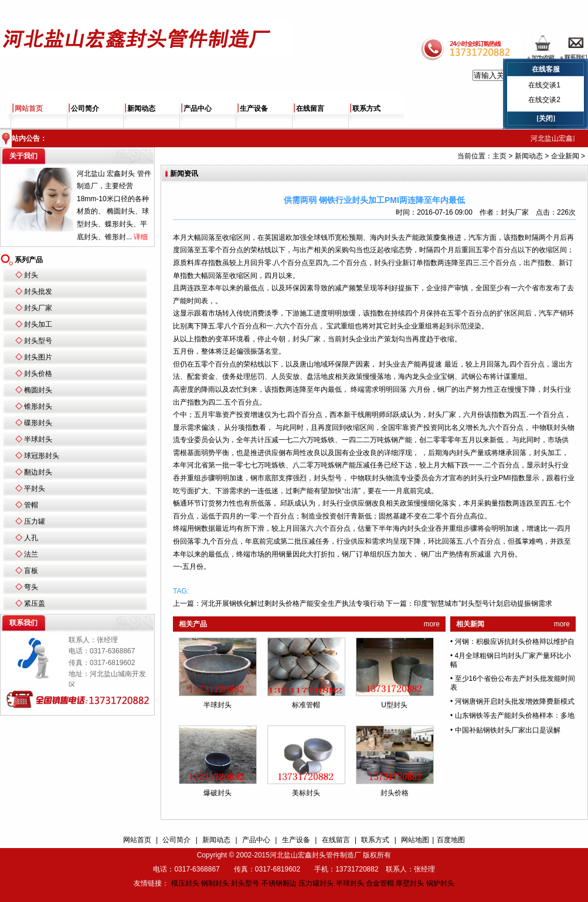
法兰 (31, 554)
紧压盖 (35, 603)
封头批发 (38, 291)
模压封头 (185, 883)
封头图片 (38, 357)
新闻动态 (141, 108)
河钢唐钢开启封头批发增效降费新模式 (515, 701)
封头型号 (38, 341)
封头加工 (38, 324)
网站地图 (415, 840)
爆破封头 (217, 793)
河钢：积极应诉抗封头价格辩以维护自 (515, 642)
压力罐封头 (316, 883)
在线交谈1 (544, 85)
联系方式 (366, 108)
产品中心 (198, 108)
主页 (499, 156)
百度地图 (451, 840)
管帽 (31, 505)
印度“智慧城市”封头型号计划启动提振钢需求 (483, 603)
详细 (141, 237)
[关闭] (546, 118)
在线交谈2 (544, 100)
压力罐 (35, 521)
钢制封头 (215, 883)
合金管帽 (380, 883)
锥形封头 (38, 406)
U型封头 (394, 705)
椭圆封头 (38, 390)
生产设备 (254, 108)
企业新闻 (565, 156)
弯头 (31, 587)
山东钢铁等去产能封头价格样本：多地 (515, 716)
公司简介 (85, 108)
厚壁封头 (410, 883)
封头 (31, 275)
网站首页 (29, 108)
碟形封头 (38, 423)
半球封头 (38, 439)
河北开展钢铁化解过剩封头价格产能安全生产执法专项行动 (293, 603)
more (432, 624)
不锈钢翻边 (279, 883)
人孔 (31, 538)
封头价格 (38, 374)
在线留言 (310, 108)
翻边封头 (38, 472)
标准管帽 (306, 705)
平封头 (35, 489)
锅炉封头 (440, 883)
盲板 (31, 571)
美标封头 (306, 793)
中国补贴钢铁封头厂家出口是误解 (508, 730)
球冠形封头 (42, 456)
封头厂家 (38, 308)
